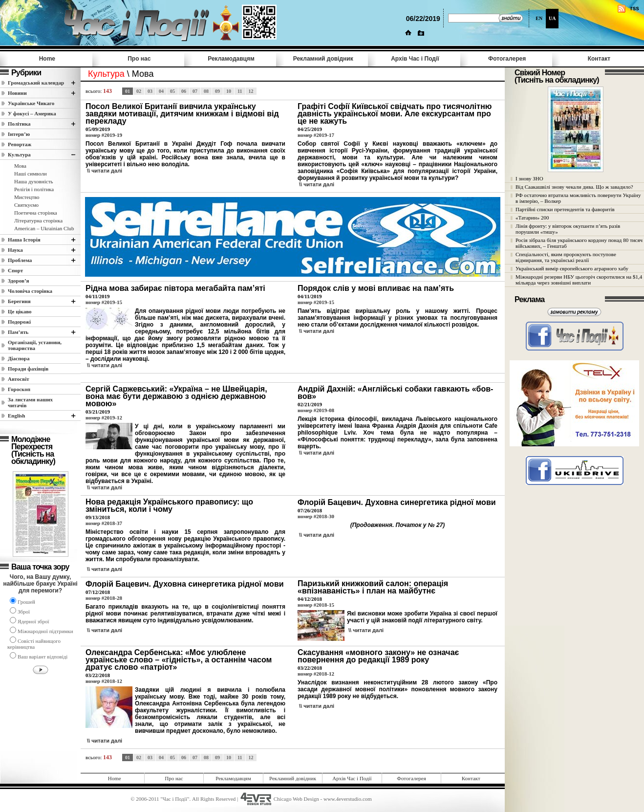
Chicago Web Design (296, 799)
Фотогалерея (507, 59)
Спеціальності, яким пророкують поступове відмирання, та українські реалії (566, 257)
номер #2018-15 (316, 605)
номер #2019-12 (104, 417)
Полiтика (19, 124)
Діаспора (19, 358)
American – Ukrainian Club (44, 228)
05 (172, 91)
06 (184, 91)
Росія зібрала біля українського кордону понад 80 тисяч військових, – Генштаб (579, 243)
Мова (20, 166)
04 (161, 91)
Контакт (599, 59)
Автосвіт (19, 379)
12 (251, 91)
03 (150, 91)
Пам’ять (18, 332)
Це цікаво (20, 311)
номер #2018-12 (104, 681)
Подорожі (19, 322)
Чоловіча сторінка (30, 291)
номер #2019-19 (104, 135)
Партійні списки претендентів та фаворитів (565, 209)
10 (229, 91)
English (16, 416)
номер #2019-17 (316, 135)
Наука (15, 250)
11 (240, 91)
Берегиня (19, 301)
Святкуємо (26, 205)
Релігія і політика (34, 189)
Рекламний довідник (323, 59)
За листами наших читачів (30, 402)
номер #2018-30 (316, 516)
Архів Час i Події (415, 59)
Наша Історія (24, 240)
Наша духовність (33, 181)
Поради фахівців (28, 369)
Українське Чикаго (31, 103)
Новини (17, 93)
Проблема (20, 260)
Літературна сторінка (38, 220)
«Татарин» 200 (532, 218)
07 (195, 91)
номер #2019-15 (104, 302)
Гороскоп (19, 389)
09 (217, 91)
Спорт (15, 270)
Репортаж (20, 144)
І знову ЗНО (529, 178)
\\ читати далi (105, 171)
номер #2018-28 (104, 598)
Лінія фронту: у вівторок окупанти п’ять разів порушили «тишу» (568, 229)
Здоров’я (19, 281)
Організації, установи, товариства (35, 345)
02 (139, 91)
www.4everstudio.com (348, 799)
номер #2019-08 (316, 410)
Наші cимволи (31, 174)
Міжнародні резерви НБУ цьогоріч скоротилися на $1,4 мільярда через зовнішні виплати (579, 280)
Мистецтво (27, 197)
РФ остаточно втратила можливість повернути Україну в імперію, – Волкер (578, 198)
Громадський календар (36, 83)
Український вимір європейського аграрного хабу (572, 268)
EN (539, 18)
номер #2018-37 (104, 523)
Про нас (139, 59)
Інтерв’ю (19, 134)
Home (47, 59)
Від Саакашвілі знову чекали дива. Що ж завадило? (574, 187)
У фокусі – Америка (32, 113)
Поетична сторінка (36, 213)
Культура (19, 154)
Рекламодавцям (231, 59)
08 (206, 91)
